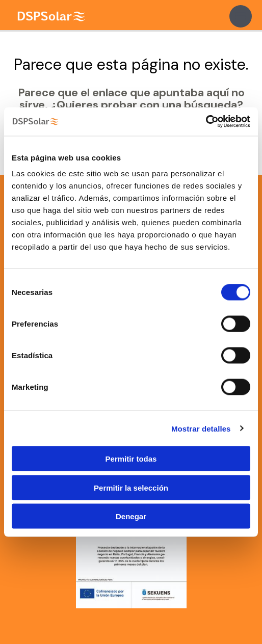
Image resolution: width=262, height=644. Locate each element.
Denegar (131, 516)
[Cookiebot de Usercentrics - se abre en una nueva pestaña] (206, 122)
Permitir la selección (131, 487)
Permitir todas (131, 459)
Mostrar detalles (201, 428)
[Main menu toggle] (241, 16)
